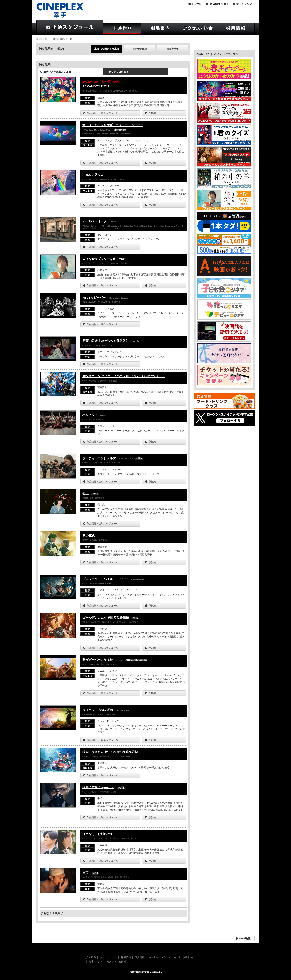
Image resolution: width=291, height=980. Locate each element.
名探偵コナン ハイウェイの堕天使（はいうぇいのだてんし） (124, 376)
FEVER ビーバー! (95, 297)
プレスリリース (108, 957)
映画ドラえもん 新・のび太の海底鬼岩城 (110, 752)
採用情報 (126, 957)
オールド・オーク (95, 221)
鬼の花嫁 (89, 536)
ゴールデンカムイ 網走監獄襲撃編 (106, 618)
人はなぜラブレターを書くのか (104, 259)
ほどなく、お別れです (98, 834)
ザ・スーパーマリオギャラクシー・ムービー (113, 125)
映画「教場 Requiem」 (98, 787)
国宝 (85, 873)
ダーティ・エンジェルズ (99, 458)
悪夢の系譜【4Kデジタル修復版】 (106, 341)
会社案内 (91, 957)
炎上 (85, 493)
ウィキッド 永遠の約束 (98, 710)
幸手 (47, 39)
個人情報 (140, 957)
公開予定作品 (140, 49)
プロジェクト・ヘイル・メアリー (105, 579)
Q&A (100, 962)
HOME (39, 39)
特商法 (90, 962)
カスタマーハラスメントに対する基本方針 (172, 957)
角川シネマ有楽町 (116, 962)
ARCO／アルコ (93, 175)
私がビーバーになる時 (98, 660)
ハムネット (90, 415)
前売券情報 (173, 49)
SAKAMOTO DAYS (96, 86)
